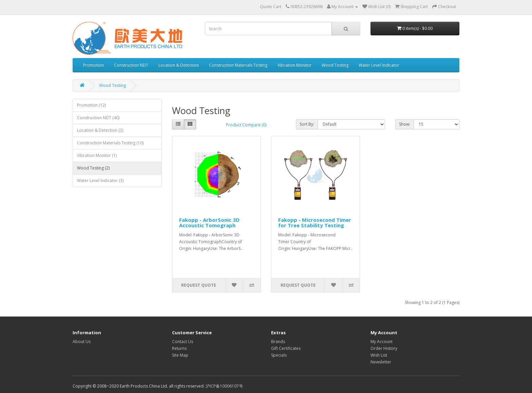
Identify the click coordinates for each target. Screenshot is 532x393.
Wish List (379, 355)
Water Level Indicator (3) (100, 181)
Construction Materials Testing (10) (110, 143)
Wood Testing (335, 65)
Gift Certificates (286, 348)
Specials (279, 355)
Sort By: (307, 124)
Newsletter (381, 362)
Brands (278, 342)
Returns (179, 348)
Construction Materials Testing (238, 65)
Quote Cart (271, 7)
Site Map (180, 355)
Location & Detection (179, 65)
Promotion (93, 65)
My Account (382, 342)
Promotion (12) (91, 105)
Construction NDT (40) (98, 118)
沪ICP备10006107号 (224, 386)
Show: (405, 124)
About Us (82, 342)
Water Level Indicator (379, 65)
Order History (384, 348)
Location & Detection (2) (100, 130)
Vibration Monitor (294, 65)
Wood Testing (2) (93, 168)
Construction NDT (131, 65)
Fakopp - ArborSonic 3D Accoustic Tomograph (209, 223)
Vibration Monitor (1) (97, 155)
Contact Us (183, 342)
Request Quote (199, 285)
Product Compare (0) (246, 125)
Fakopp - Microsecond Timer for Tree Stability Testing (315, 223)
